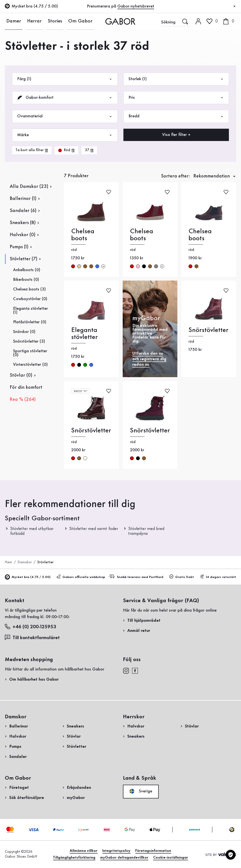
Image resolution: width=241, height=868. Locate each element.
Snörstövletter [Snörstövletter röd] (208, 330)
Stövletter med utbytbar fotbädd (32, 531)
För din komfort (26, 388)
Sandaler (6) (23, 211)
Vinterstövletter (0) (30, 365)
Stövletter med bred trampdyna (146, 531)
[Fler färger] (103, 266)
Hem (8, 562)
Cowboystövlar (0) (30, 299)
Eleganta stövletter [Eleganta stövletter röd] (84, 334)
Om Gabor (64, 21)
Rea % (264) (23, 400)
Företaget (19, 788)
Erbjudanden (79, 788)
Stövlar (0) (21, 375)
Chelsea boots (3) (29, 289)
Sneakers (75, 726)
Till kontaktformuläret (32, 638)
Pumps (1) (19, 247)
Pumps (15, 747)
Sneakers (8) (23, 223)
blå (97, 266)
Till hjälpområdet (144, 621)
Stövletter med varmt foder (94, 529)
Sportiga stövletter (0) (30, 353)
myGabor (76, 798)
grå (156, 266)
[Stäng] (234, 7)
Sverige (141, 791)
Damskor (25, 562)
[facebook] (135, 670)
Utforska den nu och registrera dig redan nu (149, 359)
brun (85, 266)
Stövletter (76, 747)
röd (73, 266)
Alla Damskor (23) (29, 187)
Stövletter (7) (23, 259)
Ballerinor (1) (23, 199)
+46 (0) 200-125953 (30, 627)
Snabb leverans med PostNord (137, 577)
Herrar (27, 21)
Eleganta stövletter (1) (30, 311)
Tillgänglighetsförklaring (74, 858)
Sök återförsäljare (27, 798)
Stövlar (74, 736)
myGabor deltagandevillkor (124, 858)
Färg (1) (65, 79)
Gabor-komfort (65, 98)
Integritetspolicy (116, 851)
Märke (65, 135)
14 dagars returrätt (218, 577)
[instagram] (126, 670)
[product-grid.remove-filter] (66, 150)
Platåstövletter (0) (30, 322)
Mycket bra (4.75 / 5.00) (28, 577)
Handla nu (221, 138)
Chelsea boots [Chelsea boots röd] (83, 235)
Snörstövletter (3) (29, 341)
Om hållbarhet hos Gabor (34, 679)
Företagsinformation (153, 851)
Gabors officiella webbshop (81, 577)
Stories (43, 21)
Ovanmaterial (65, 116)
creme (85, 458)
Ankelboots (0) (27, 270)
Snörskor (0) (24, 332)
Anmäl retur (139, 631)
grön (85, 365)
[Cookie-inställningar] (231, 855)
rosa (138, 266)
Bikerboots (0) (26, 280)
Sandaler (18, 757)
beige (79, 266)
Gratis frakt (182, 577)
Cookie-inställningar (171, 858)
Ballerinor (19, 726)
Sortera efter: (175, 176)
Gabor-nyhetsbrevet (136, 6)
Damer (11, 21)
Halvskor (18, 736)
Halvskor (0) (23, 235)
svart (144, 266)
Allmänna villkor (84, 851)
